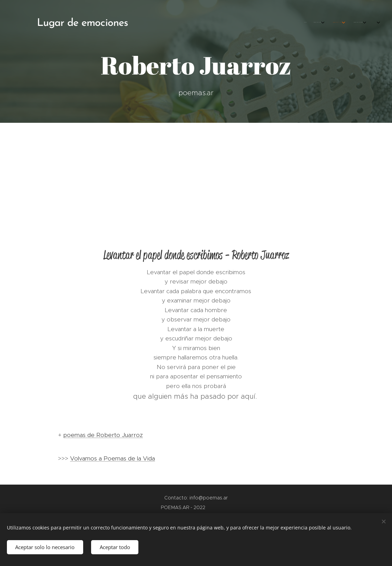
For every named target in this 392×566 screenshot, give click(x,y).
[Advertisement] (196, 175)
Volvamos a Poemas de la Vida (112, 458)
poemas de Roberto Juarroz (103, 435)
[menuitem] (307, 22)
